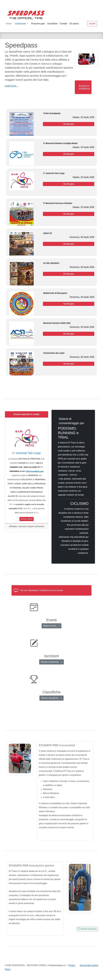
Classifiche (52, 24)
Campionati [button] (21, 24)
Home (9, 24)
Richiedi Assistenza (87, 929)
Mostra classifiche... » (51, 698)
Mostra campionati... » (51, 662)
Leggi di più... (11, 86)
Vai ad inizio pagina (89, 965)
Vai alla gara (69, 124)
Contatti (63, 24)
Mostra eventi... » (52, 626)
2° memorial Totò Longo (26, 453)
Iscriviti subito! (27, 519)
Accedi (92, 24)
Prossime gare (38, 24)
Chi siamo (74, 24)
